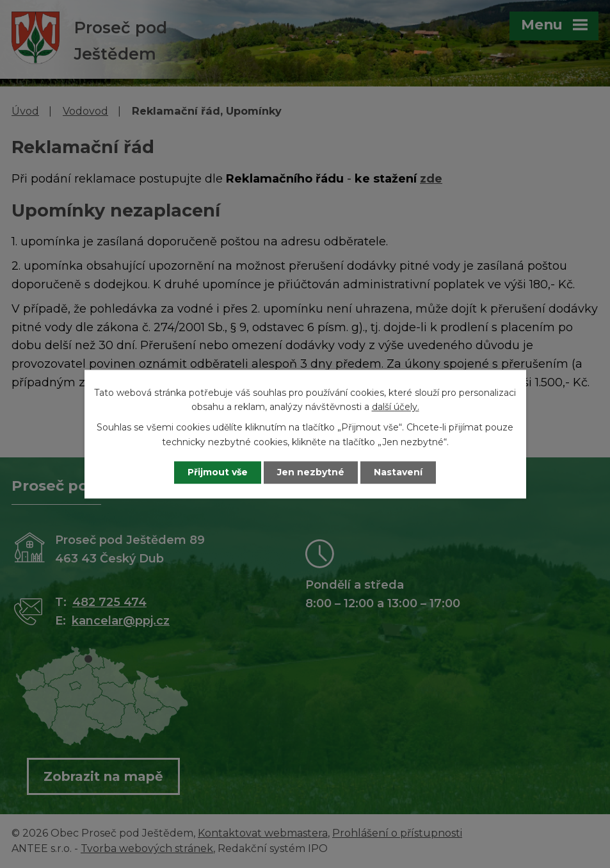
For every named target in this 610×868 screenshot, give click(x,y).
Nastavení (398, 472)
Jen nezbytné (311, 472)
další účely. (396, 407)
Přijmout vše (218, 472)
